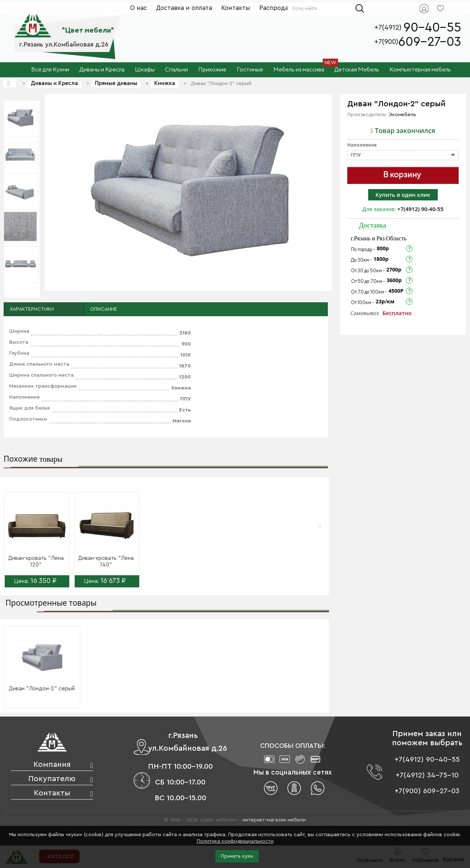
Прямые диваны (116, 83)
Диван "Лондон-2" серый (42, 689)
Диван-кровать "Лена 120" (36, 562)
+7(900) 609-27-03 (427, 791)
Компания (52, 764)
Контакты (236, 8)
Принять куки (237, 856)
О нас (138, 8)
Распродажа (278, 8)
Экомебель (402, 115)
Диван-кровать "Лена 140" (106, 562)
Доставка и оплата (184, 8)
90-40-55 (432, 28)
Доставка (373, 225)
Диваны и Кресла (54, 83)
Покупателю (52, 779)
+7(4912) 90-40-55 (421, 209)
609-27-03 (430, 42)
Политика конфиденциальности (235, 841)
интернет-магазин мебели (274, 820)
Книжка (165, 83)
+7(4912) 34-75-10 (427, 775)
